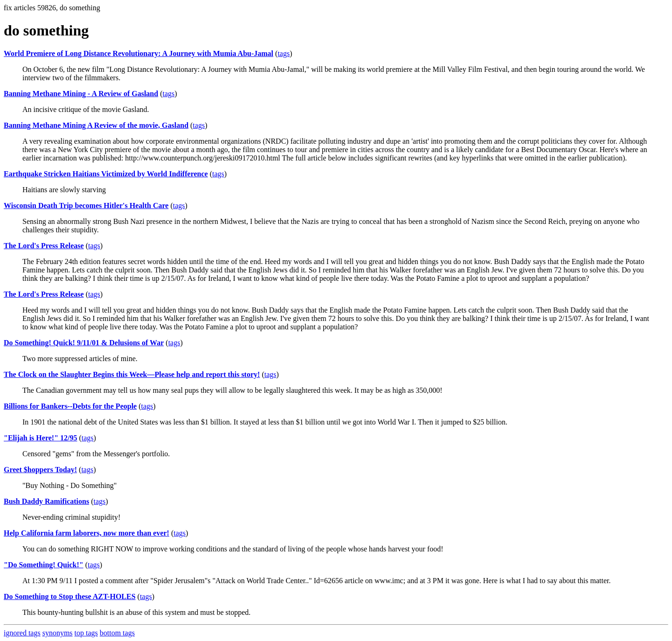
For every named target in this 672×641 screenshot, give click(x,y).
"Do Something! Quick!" (44, 565)
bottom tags (117, 633)
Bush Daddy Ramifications (46, 501)
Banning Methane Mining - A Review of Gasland (81, 94)
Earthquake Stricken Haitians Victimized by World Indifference (106, 174)
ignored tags (22, 633)
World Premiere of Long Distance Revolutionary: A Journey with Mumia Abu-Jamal (139, 53)
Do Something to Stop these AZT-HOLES (70, 596)
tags (284, 53)
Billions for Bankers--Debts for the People (70, 406)
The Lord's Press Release (44, 246)
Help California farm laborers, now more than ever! (87, 533)
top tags (86, 633)
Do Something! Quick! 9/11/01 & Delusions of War (84, 343)
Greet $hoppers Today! (40, 470)
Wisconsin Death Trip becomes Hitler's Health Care (86, 206)
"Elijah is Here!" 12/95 (40, 438)
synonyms (58, 633)
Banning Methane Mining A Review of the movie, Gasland (96, 125)
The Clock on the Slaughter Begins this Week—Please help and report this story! (132, 374)
